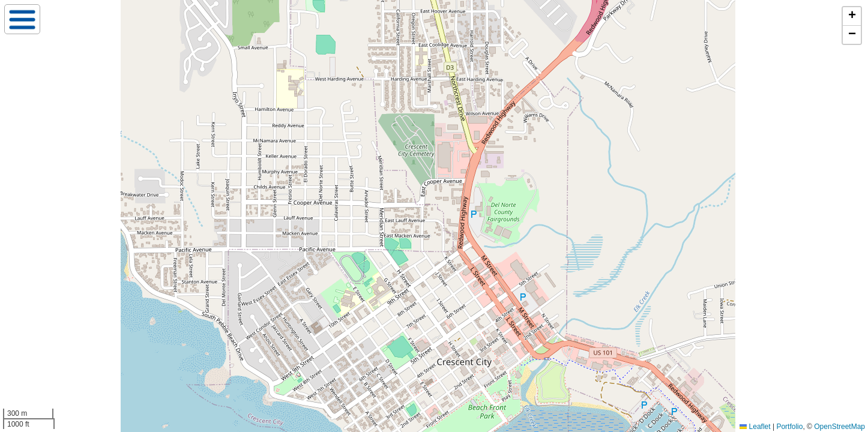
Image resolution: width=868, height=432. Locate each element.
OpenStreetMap (839, 427)
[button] (852, 16)
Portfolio (789, 427)
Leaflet (755, 427)
